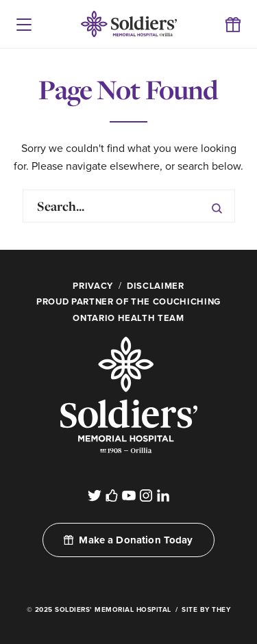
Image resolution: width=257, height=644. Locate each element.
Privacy (93, 286)
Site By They (206, 610)
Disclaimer (156, 286)
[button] (24, 24)
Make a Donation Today (128, 540)
